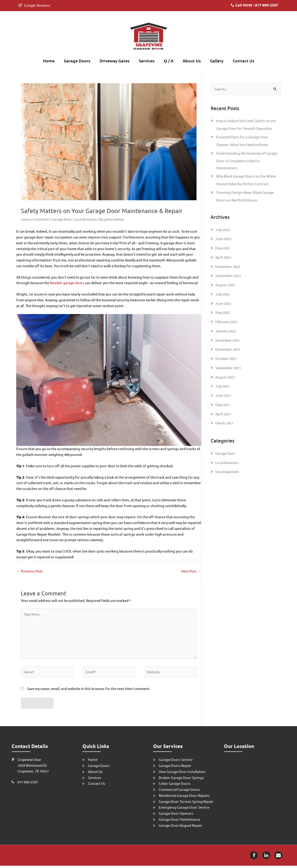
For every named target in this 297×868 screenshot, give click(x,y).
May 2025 (223, 248)
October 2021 (226, 359)
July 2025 (223, 230)
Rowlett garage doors (67, 283)
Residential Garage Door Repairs (184, 798)
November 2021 (228, 350)
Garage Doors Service (176, 762)
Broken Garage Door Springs (181, 780)
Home (49, 61)
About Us (192, 61)
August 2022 (225, 285)
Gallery (217, 61)
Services (147, 61)
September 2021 (228, 368)
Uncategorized (227, 472)
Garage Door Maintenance (179, 822)
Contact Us (244, 61)
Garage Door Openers (176, 816)
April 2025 (223, 257)
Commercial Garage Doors (179, 792)
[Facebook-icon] (254, 857)
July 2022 (223, 294)
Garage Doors (77, 61)
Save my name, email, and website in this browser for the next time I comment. (89, 691)
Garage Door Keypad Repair (180, 827)
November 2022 (228, 267)
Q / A (169, 61)
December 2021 (228, 340)
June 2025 (223, 239)
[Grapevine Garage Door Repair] (149, 37)
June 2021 (223, 396)
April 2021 (223, 414)
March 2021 (224, 423)
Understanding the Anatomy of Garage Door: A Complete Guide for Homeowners (247, 161)
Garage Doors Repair (175, 768)
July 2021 (223, 386)
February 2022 (226, 322)
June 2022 (223, 304)
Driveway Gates (115, 61)
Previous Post (30, 571)
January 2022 (226, 331)
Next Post (191, 571)
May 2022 (223, 313)
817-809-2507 (28, 784)
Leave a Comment (35, 219)
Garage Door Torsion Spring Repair (186, 803)
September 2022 (228, 276)
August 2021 (225, 377)
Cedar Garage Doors (175, 786)
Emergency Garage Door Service (184, 809)
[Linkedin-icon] (266, 857)
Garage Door (62, 219)
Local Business (85, 219)
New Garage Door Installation (182, 774)
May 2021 (223, 405)
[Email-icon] (278, 857)
